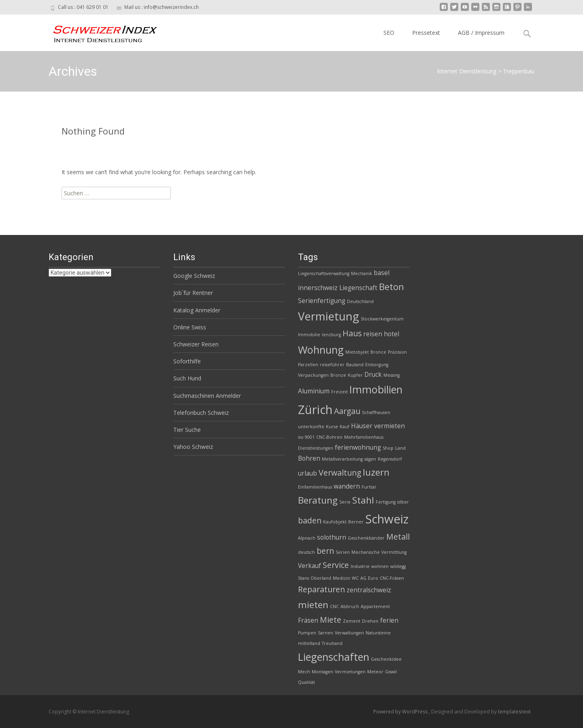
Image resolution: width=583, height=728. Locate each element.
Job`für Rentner (193, 293)
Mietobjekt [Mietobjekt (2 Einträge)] (357, 352)
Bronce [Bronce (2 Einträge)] (378, 352)
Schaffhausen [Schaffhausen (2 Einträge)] (376, 412)
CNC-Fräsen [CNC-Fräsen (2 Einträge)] (392, 578)
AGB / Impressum (481, 33)
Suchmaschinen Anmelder (207, 396)
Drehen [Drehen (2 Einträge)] (370, 621)
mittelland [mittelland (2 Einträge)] (309, 643)
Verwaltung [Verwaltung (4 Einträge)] (340, 473)
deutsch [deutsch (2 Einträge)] (306, 552)
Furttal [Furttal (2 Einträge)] (369, 487)
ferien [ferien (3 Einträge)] (389, 620)
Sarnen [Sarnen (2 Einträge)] (326, 633)
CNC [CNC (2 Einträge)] (334, 606)
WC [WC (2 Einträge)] (355, 578)
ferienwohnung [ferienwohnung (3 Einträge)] (358, 447)
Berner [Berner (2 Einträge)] (356, 522)
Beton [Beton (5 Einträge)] (392, 287)
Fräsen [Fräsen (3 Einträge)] (308, 620)
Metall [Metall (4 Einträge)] (398, 537)
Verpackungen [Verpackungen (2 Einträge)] (313, 375)
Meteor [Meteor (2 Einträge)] (375, 672)
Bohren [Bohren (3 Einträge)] (309, 458)
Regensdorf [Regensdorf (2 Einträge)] (390, 459)
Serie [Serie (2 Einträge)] (345, 502)
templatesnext (514, 712)
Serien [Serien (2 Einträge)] (343, 552)
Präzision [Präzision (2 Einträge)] (397, 352)
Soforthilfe (187, 361)
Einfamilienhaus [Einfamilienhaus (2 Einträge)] (315, 487)
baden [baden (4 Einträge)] (310, 520)
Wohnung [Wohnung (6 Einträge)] (321, 350)
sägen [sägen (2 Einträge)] (370, 459)
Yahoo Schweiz (193, 447)
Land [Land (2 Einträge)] (400, 448)
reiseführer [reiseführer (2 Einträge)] (332, 365)
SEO (389, 33)
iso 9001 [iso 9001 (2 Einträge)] (306, 437)
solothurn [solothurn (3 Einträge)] (332, 537)
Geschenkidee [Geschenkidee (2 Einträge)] (386, 659)
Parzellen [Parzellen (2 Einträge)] (308, 365)
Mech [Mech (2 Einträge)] (304, 672)
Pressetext (426, 33)
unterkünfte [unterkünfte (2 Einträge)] (311, 427)
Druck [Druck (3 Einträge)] (373, 375)
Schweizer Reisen (196, 344)
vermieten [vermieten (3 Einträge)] (389, 426)
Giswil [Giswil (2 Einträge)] (391, 672)
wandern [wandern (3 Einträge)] (347, 486)
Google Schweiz (194, 276)
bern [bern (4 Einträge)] (325, 551)
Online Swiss (190, 327)
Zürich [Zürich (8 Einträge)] (315, 410)
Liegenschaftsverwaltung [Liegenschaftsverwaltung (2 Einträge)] (324, 273)
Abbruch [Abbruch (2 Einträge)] (350, 606)
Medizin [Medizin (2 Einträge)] (342, 578)
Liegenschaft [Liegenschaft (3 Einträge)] (358, 288)
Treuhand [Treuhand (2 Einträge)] (332, 643)
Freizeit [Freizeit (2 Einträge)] (339, 392)
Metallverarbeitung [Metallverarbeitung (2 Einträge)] (342, 459)
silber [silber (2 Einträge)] (403, 502)
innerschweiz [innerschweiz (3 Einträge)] (318, 288)
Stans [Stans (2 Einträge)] (303, 578)
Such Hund (187, 378)
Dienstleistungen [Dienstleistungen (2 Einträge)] (316, 448)
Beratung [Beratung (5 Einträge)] (318, 500)
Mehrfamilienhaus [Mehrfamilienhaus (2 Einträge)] (364, 437)
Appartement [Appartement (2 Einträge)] (375, 606)
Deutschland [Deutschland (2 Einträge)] (360, 301)
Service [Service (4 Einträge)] (336, 565)
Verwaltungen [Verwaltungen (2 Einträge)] (349, 633)
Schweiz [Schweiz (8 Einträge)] (387, 519)
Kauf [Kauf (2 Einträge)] (345, 427)
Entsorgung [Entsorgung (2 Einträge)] (377, 365)
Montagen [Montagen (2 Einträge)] (322, 672)
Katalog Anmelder (197, 310)
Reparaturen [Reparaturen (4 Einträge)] (321, 589)
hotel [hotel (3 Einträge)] (392, 334)
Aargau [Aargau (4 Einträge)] (347, 411)
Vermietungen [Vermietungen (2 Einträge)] (350, 672)
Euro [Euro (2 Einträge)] (373, 578)
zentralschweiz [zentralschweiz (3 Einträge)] (369, 590)
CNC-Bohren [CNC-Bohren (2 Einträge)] (329, 437)
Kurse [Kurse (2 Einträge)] (332, 427)
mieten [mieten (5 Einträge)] (313, 605)
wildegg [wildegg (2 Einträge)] (398, 566)
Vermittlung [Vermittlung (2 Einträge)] (394, 552)
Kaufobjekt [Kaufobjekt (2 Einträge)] (335, 522)
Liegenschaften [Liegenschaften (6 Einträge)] (334, 657)
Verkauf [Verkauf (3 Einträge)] (310, 566)
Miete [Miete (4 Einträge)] (331, 620)
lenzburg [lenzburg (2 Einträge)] (331, 335)
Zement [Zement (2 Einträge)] (352, 621)
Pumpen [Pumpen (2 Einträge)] (307, 633)
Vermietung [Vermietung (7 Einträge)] (329, 316)
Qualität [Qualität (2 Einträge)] (306, 682)
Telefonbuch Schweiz (201, 413)
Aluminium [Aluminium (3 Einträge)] (314, 391)
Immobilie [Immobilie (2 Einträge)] (309, 335)
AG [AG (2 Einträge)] (363, 578)
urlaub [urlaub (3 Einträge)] (307, 473)
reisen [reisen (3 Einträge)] (373, 334)
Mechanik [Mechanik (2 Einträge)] (362, 273)
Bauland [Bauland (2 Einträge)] (355, 365)
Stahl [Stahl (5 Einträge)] (363, 500)
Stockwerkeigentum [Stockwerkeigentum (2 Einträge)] (382, 319)
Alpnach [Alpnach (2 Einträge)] (307, 538)
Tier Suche (187, 430)
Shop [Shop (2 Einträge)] (388, 448)
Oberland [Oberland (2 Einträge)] (321, 578)
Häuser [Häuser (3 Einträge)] (362, 426)
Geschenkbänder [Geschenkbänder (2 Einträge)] (366, 538)
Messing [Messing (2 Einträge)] (392, 375)
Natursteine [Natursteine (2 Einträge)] (378, 633)
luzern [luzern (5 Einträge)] (376, 472)
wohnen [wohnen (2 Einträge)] (380, 566)
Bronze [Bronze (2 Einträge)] (338, 375)
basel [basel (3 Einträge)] (382, 273)
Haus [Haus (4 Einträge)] (352, 333)
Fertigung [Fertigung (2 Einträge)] (386, 502)
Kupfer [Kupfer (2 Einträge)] (355, 375)
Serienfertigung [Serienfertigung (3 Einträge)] (322, 301)
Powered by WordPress (401, 712)
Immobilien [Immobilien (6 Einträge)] (376, 389)
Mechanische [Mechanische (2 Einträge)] (366, 552)
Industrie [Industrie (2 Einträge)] (360, 566)
